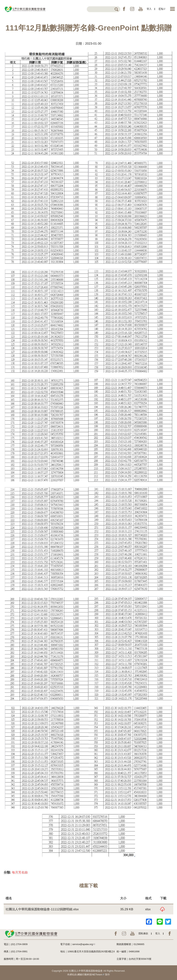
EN (162, 9)
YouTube (141, 9)
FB (124, 9)
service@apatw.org (84, 944)
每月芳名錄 (20, 872)
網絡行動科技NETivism (91, 975)
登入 (149, 9)
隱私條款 (143, 933)
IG (132, 9)
